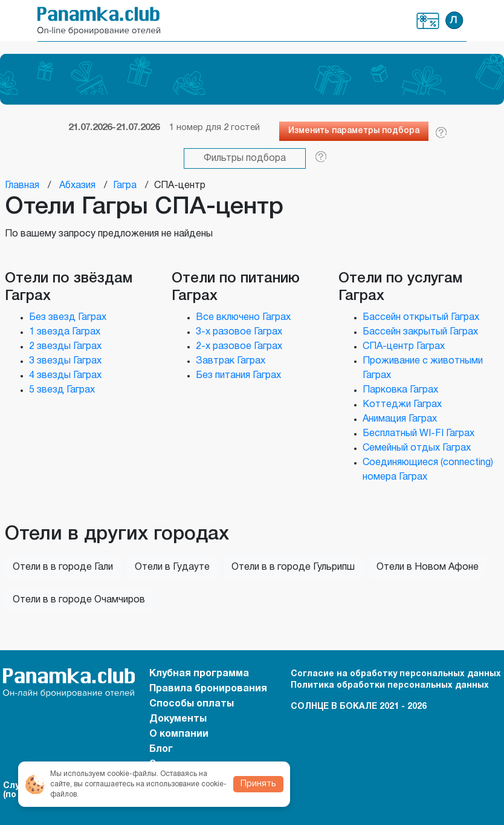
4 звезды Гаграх (65, 376)
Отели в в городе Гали (63, 567)
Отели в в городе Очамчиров (79, 600)
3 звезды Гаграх (65, 361)
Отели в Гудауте (172, 567)
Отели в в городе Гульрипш (293, 567)
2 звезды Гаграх (65, 347)
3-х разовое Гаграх (239, 332)
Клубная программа (428, 21)
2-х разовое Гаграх (239, 347)
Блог (161, 749)
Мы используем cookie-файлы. (104, 774)
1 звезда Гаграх (65, 332)
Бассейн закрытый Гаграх (420, 332)
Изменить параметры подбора (354, 131)
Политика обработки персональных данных (390, 686)
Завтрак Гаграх (231, 361)
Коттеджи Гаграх (402, 405)
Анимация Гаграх (400, 419)
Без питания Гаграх (238, 376)
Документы (178, 719)
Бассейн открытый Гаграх (421, 318)
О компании (179, 734)
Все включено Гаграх (243, 318)
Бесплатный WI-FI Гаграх (418, 434)
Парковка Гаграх (400, 390)
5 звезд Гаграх (62, 390)
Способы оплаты (192, 704)
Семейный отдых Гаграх (417, 448)
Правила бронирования (208, 689)
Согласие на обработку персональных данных (396, 674)
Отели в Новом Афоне (428, 567)
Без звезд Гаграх (68, 318)
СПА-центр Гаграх (404, 347)
